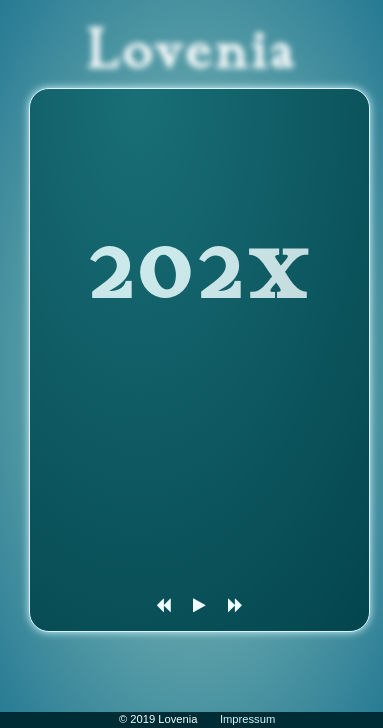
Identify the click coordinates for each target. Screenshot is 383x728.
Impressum (247, 719)
